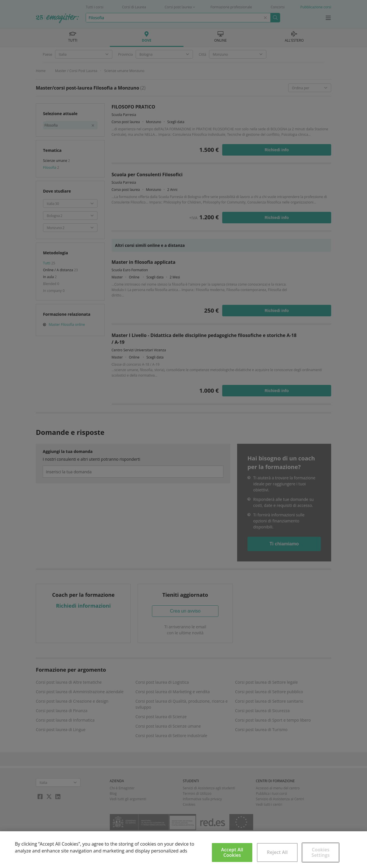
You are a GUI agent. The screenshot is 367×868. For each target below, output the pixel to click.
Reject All (277, 852)
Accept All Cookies (232, 852)
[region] (183, 850)
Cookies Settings (321, 852)
